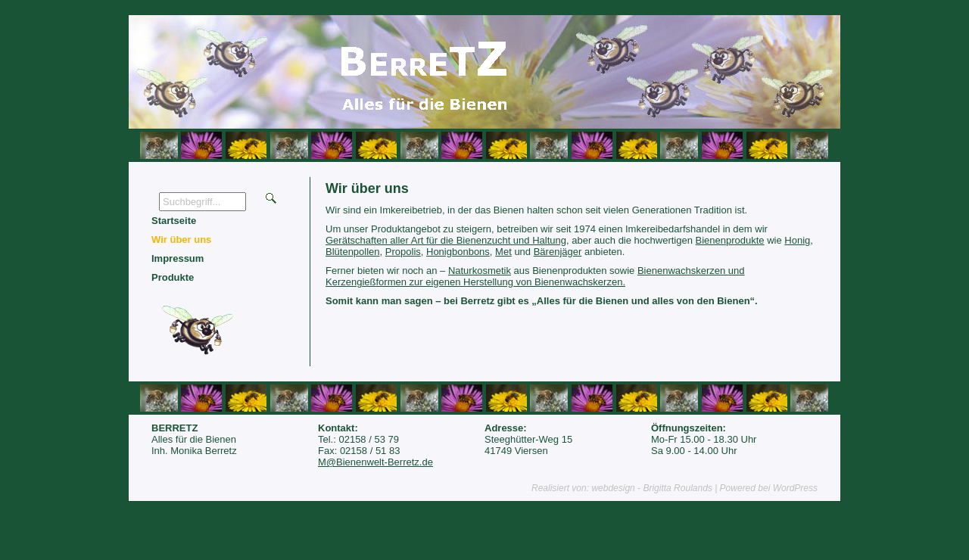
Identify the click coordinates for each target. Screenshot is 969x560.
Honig (797, 240)
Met (503, 252)
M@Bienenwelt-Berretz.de (375, 462)
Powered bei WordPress (769, 488)
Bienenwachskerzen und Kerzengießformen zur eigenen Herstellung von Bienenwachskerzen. (535, 276)
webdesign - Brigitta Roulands (651, 488)
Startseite (174, 221)
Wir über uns (181, 240)
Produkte (173, 277)
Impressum (178, 258)
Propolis (403, 252)
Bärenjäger (558, 252)
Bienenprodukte (730, 240)
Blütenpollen (353, 252)
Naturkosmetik (480, 271)
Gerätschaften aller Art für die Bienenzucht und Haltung (446, 240)
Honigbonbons (458, 252)
